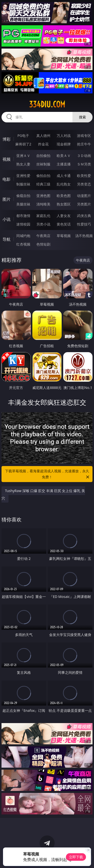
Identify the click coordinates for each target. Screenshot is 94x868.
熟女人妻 (23, 164)
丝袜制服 (43, 164)
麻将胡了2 (23, 144)
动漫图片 (84, 196)
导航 (7, 239)
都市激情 (23, 216)
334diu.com (47, 104)
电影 (7, 179)
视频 (7, 159)
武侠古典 (84, 216)
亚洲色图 (43, 196)
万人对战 (64, 136)
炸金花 (43, 144)
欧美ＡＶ (64, 156)
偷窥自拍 (23, 196)
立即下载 (76, 857)
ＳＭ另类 (84, 164)
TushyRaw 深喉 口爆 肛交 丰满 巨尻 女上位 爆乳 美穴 (43, 494)
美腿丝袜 (23, 204)
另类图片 (84, 204)
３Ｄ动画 (84, 156)
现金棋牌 (64, 144)
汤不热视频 (84, 236)
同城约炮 (23, 236)
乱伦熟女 (64, 184)
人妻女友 (64, 216)
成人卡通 (64, 176)
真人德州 (43, 136)
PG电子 (23, 136)
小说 (7, 219)
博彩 (7, 139)
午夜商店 (43, 236)
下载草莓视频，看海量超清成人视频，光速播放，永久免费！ (48, 474)
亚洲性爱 (23, 176)
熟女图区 (64, 204)
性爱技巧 (84, 224)
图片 (7, 199)
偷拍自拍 (43, 176)
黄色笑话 (64, 224)
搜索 (82, 117)
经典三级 (43, 184)
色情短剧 (43, 244)
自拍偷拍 (43, 156)
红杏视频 (23, 244)
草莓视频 (64, 236)
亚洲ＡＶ (23, 156)
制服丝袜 (23, 184)
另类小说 (43, 224)
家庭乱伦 (43, 216)
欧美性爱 (84, 176)
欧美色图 (64, 196)
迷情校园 (23, 224)
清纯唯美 (43, 204)
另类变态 (84, 184)
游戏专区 (84, 136)
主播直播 (64, 164)
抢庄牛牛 (84, 144)
